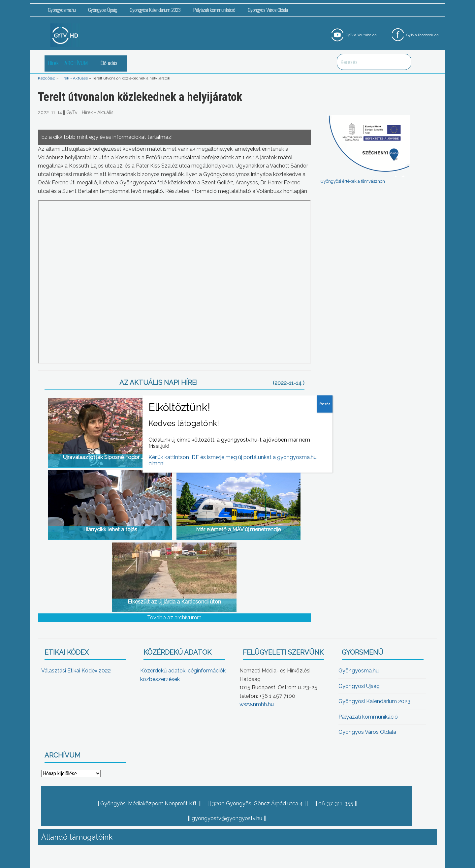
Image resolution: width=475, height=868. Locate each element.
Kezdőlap (47, 78)
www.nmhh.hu (257, 704)
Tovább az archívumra (174, 618)
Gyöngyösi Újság (103, 10)
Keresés (403, 62)
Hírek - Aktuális (74, 78)
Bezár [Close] (325, 404)
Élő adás (109, 63)
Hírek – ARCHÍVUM (68, 63)
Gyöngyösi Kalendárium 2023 (155, 10)
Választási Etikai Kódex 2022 (76, 671)
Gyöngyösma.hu (62, 10)
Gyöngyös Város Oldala (268, 10)
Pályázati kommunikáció (214, 10)
